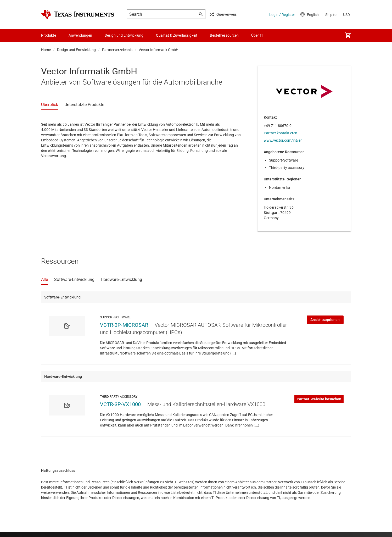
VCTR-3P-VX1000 (120, 404)
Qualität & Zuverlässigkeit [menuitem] (177, 35)
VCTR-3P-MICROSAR (124, 325)
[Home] (78, 14)
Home (46, 50)
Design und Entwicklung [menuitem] (124, 35)
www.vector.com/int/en (283, 140)
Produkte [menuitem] (49, 35)
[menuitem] (348, 35)
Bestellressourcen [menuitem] (224, 35)
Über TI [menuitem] (257, 35)
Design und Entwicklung (76, 50)
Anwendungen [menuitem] (80, 35)
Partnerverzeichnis (117, 50)
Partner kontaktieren (281, 133)
